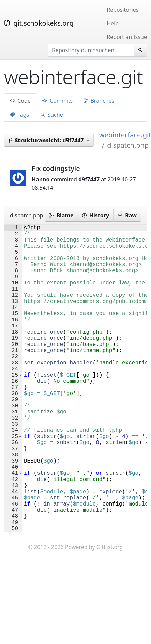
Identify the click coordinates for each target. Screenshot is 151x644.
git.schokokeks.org (39, 23)
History (96, 215)
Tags (19, 115)
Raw (127, 215)
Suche (52, 115)
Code (20, 101)
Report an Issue (127, 37)
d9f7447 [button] (47, 140)
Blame (61, 215)
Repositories (123, 10)
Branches (99, 101)
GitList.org (110, 615)
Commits (57, 101)
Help (113, 23)
